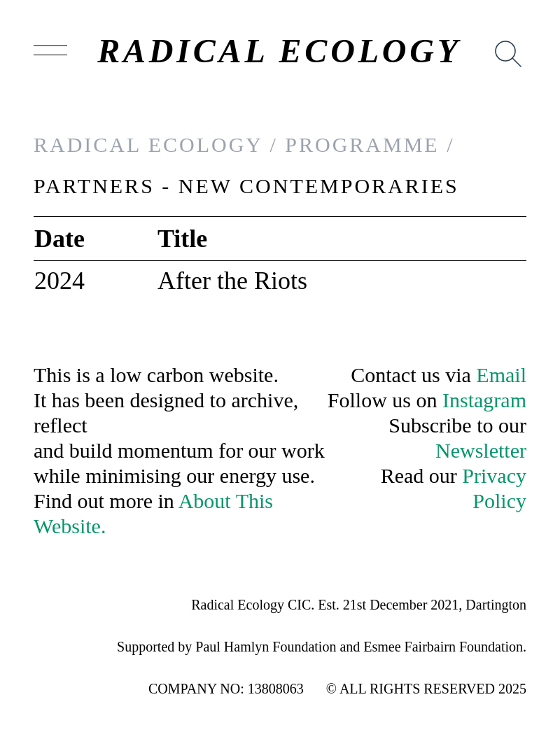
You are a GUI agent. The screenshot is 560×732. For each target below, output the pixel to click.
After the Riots (232, 281)
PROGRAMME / (370, 145)
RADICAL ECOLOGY (279, 51)
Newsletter (481, 450)
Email (501, 375)
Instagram (484, 400)
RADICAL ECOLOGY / (156, 145)
